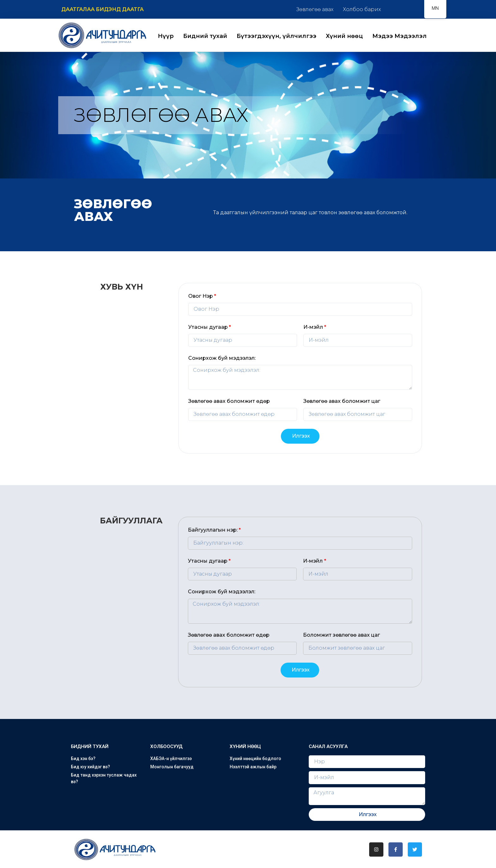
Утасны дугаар (208, 327)
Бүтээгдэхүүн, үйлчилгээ (276, 36)
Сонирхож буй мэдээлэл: (222, 358)
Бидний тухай (205, 36)
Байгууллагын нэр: (213, 530)
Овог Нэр (201, 296)
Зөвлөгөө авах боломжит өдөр (229, 401)
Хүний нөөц (344, 36)
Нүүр (166, 36)
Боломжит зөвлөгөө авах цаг (341, 635)
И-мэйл (313, 327)
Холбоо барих (362, 9)
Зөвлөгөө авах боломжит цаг (342, 401)
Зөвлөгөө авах (315, 9)
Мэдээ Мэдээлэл (400, 36)
